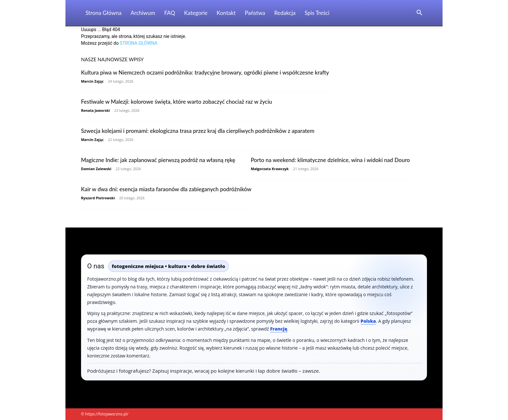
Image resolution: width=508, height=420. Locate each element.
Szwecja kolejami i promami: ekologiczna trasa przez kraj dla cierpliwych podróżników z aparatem (198, 131)
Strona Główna (104, 13)
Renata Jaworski (95, 110)
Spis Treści (317, 13)
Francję (279, 329)
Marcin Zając (92, 81)
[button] (419, 13)
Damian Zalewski (96, 169)
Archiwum (143, 13)
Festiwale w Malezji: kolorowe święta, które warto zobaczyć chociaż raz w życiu (177, 102)
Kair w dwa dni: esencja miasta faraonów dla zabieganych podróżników (166, 189)
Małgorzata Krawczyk (270, 169)
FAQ (170, 13)
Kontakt (226, 13)
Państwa (255, 13)
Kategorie (196, 13)
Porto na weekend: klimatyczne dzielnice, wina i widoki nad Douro (330, 160)
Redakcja (285, 13)
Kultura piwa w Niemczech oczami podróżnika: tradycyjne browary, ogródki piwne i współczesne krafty (205, 72)
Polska (368, 321)
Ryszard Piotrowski (98, 198)
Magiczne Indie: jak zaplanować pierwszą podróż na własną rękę (158, 160)
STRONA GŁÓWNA (139, 43)
